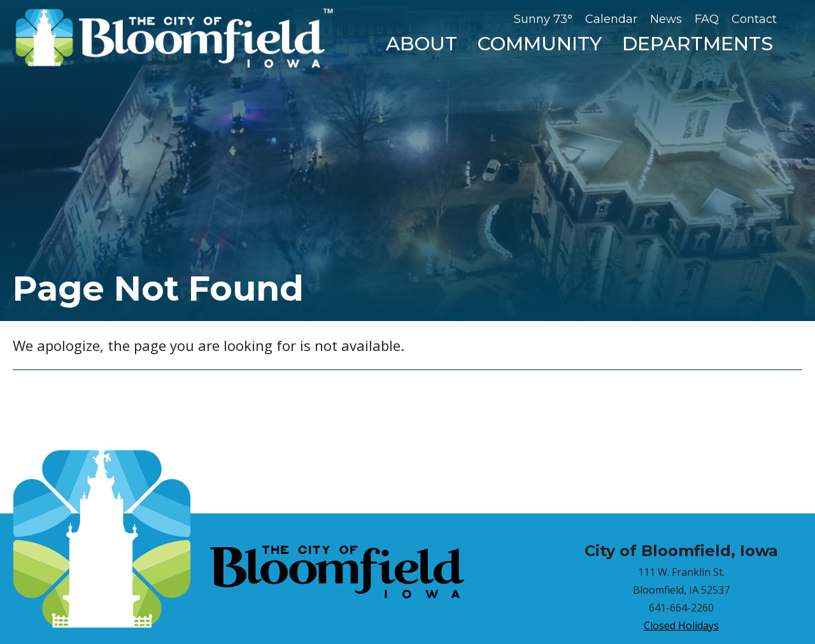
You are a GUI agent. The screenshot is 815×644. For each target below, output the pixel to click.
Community (540, 44)
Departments (698, 44)
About (422, 44)
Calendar (611, 19)
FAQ (707, 19)
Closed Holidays (681, 626)
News (666, 19)
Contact (754, 19)
